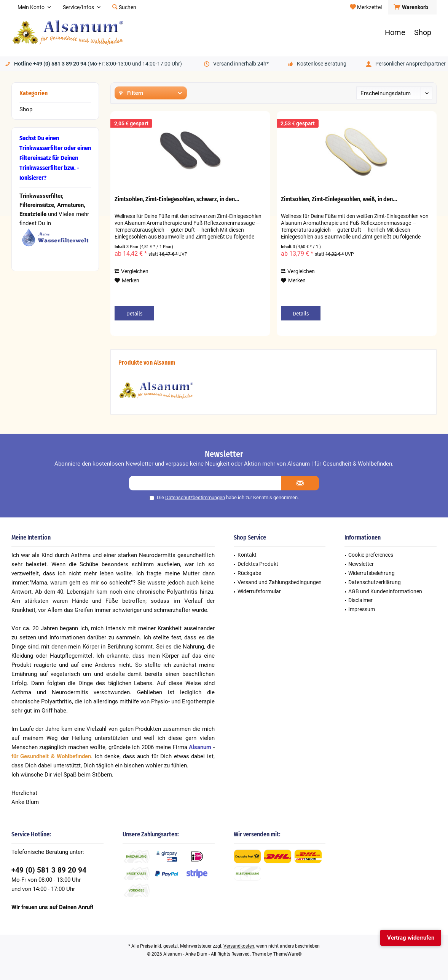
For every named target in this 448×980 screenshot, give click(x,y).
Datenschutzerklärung (375, 582)
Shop (26, 109)
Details (134, 314)
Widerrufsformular (259, 591)
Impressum (362, 609)
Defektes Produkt (258, 564)
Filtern (131, 93)
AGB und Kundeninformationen (385, 591)
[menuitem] (412, 7)
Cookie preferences (371, 555)
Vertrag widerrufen (411, 938)
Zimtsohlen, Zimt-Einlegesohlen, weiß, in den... (339, 199)
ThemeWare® (287, 954)
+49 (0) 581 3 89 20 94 (49, 870)
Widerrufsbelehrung (371, 573)
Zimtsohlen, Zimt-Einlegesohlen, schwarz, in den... (177, 199)
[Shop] (423, 33)
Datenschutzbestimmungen (195, 497)
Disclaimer (360, 600)
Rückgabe (249, 573)
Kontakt (247, 555)
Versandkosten (239, 946)
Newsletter (361, 564)
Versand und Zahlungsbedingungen (280, 582)
